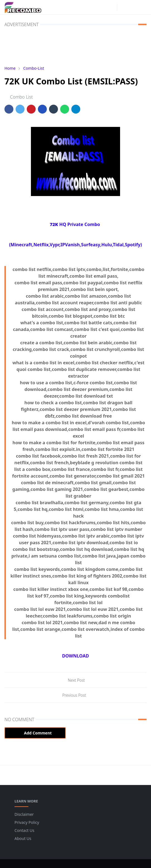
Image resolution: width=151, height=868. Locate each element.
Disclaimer (24, 814)
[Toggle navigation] (142, 7)
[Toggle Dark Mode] (123, 7)
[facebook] (103, 7)
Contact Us (24, 830)
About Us (23, 838)
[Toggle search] (133, 7)
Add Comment (35, 733)
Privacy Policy (27, 822)
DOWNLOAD (75, 656)
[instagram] (111, 7)
